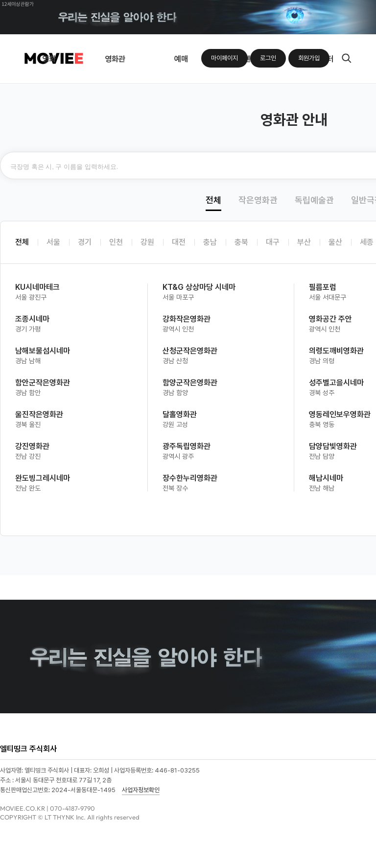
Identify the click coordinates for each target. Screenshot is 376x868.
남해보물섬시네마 (43, 351)
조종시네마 (32, 319)
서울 (53, 242)
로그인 (268, 58)
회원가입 (309, 58)
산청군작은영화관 (190, 351)
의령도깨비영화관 (336, 351)
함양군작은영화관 (190, 383)
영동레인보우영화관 (340, 414)
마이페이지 (224, 58)
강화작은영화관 (187, 319)
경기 (85, 242)
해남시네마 (326, 478)
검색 (346, 59)
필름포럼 (323, 287)
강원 (147, 242)
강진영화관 (32, 446)
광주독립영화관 (187, 446)
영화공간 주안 (330, 319)
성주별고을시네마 (336, 383)
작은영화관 (258, 200)
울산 (335, 242)
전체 (213, 200)
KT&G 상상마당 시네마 (199, 287)
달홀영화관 (180, 414)
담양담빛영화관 (333, 446)
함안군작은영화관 (43, 383)
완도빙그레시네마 (43, 478)
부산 (304, 242)
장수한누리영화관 (190, 478)
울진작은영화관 (39, 414)
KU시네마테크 (37, 287)
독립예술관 (314, 200)
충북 (241, 242)
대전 (179, 242)
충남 (210, 242)
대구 (273, 242)
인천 (116, 242)
